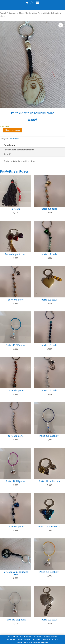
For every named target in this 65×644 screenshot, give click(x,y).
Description (9, 145)
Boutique (12, 13)
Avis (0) (7, 154)
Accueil (3, 13)
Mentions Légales (40, 642)
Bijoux (21, 13)
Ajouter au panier (13, 130)
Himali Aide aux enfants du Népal (26, 636)
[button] (61, 25)
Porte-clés (31, 13)
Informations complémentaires (19, 150)
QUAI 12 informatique (20, 639)
